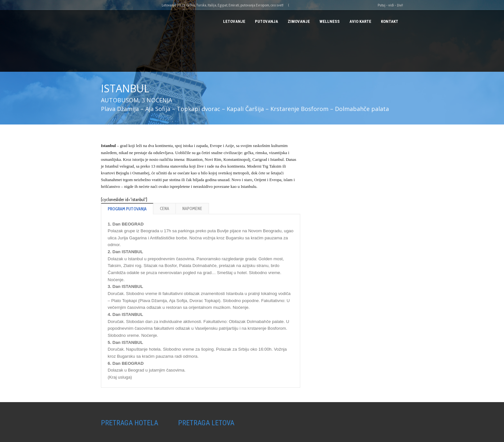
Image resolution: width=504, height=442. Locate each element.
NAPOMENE (192, 208)
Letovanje (234, 21)
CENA (164, 208)
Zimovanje (299, 21)
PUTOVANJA (266, 21)
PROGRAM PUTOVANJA (127, 209)
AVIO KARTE (360, 21)
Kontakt (390, 21)
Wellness (330, 21)
